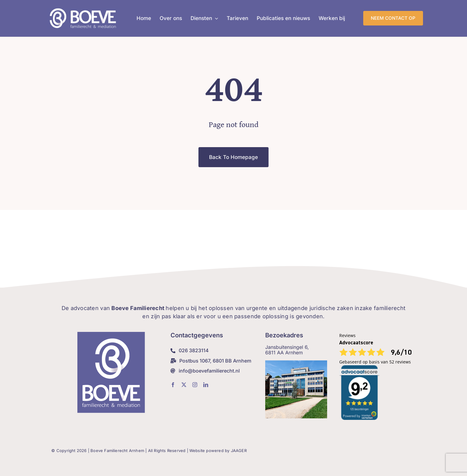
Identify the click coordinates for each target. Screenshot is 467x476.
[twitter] (184, 385)
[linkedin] (206, 385)
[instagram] (195, 385)
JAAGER (239, 451)
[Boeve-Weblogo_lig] (84, 10)
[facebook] (173, 385)
